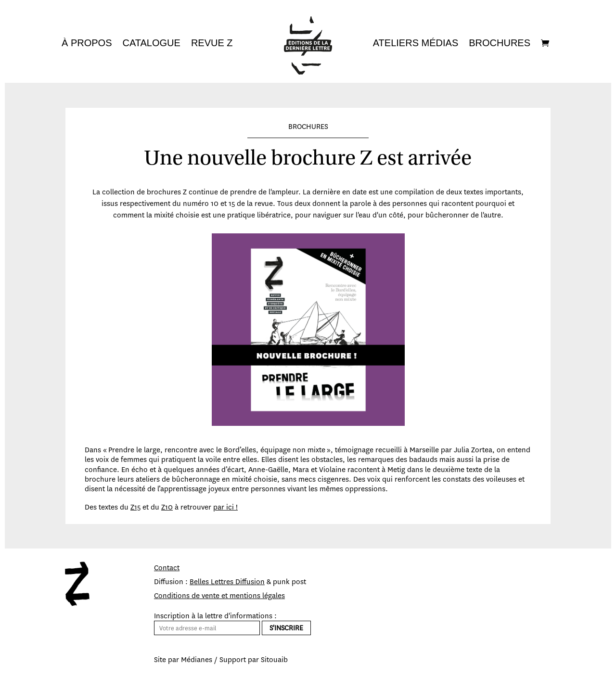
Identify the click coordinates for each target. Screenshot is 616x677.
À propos (87, 44)
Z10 (167, 507)
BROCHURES (308, 127)
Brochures (500, 44)
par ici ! (225, 507)
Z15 (135, 507)
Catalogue (151, 44)
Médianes (197, 660)
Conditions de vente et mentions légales (219, 596)
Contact (167, 568)
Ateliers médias (416, 44)
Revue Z (212, 44)
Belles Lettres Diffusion (227, 582)
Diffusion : (172, 582)
